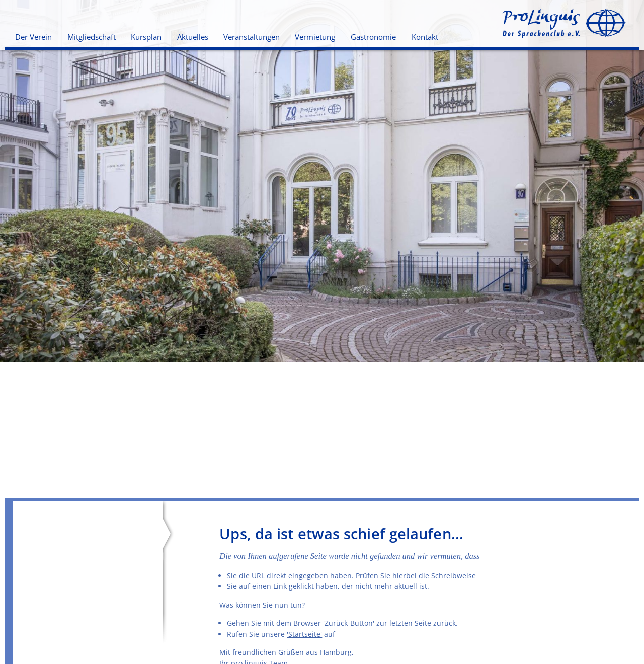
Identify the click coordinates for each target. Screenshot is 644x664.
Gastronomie (373, 37)
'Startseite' (304, 634)
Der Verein (33, 37)
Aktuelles (193, 37)
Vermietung (315, 37)
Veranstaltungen (252, 37)
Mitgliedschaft (92, 37)
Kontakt (425, 37)
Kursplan (146, 37)
